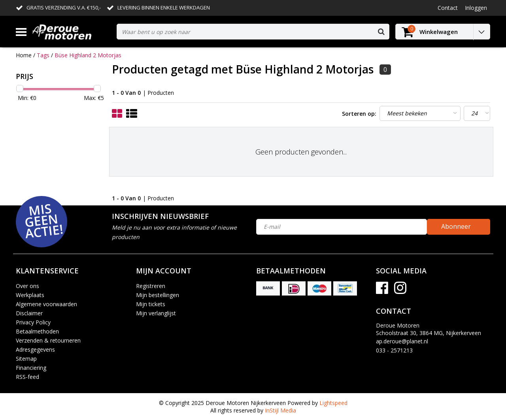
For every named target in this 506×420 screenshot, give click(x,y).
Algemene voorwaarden (46, 304)
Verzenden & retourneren (48, 340)
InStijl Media (280, 410)
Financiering (31, 368)
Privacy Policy (33, 322)
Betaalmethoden (37, 331)
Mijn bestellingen (158, 295)
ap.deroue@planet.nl (402, 341)
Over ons (27, 286)
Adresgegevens (35, 349)
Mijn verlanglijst (156, 313)
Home (24, 55)
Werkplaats (30, 295)
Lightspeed (333, 403)
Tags (43, 55)
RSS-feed (27, 377)
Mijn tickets (151, 304)
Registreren (151, 286)
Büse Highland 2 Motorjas (88, 55)
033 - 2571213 (394, 350)
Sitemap (26, 359)
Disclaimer (29, 313)
